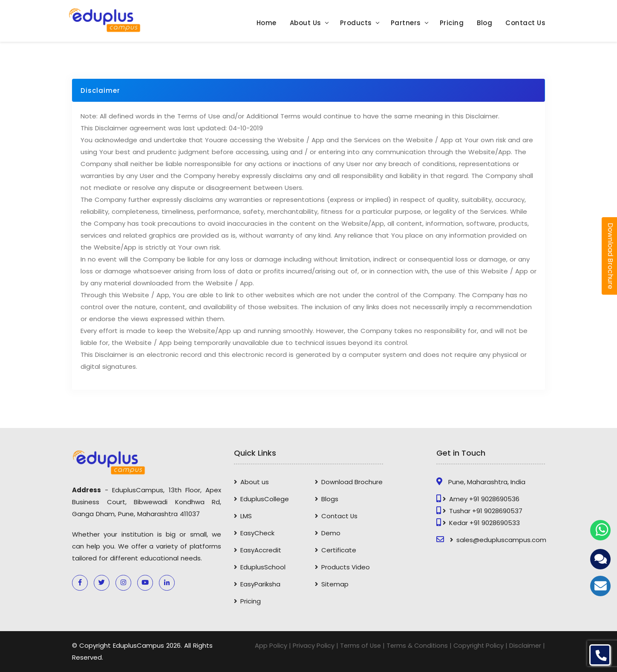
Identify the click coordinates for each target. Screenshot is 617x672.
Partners (406, 23)
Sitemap (335, 584)
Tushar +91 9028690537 (486, 511)
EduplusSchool (263, 567)
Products (356, 23)
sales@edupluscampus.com (502, 540)
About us (255, 482)
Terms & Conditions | (417, 645)
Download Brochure (352, 482)
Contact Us (525, 23)
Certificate (339, 550)
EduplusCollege (265, 499)
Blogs (330, 499)
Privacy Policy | (312, 645)
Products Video (346, 567)
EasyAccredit (261, 550)
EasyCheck (258, 533)
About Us (306, 23)
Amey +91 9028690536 (485, 499)
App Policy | (269, 645)
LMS (247, 516)
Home (267, 23)
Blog (484, 23)
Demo (331, 533)
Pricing (452, 23)
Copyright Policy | (480, 645)
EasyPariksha (261, 584)
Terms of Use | (359, 645)
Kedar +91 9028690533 (485, 523)
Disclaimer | (527, 645)
